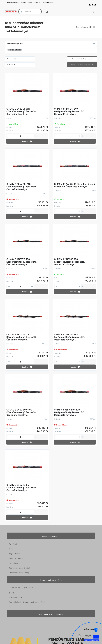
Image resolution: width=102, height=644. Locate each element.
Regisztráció (14, 554)
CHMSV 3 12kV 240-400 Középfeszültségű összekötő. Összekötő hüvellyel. (69, 337)
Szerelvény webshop (51, 536)
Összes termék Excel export (82, 59)
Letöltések (13, 563)
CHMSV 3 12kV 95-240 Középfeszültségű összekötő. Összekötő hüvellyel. (69, 111)
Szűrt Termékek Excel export (82, 65)
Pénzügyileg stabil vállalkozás (51, 614)
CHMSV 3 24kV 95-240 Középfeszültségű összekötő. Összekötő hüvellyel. (22, 111)
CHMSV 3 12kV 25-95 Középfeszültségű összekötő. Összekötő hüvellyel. (75, 185)
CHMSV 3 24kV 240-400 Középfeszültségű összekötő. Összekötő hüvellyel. (22, 412)
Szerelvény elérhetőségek (20, 573)
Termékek (13, 544)
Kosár (11, 549)
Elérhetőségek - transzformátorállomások (27, 602)
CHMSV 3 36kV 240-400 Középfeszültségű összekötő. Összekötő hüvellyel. (69, 412)
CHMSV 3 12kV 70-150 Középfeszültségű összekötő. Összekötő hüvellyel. (22, 262)
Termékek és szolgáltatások (21, 588)
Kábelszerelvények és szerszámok (19, 2)
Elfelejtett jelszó (16, 558)
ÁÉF (10, 607)
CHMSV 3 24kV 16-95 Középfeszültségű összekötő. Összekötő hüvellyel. (22, 488)
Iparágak (13, 592)
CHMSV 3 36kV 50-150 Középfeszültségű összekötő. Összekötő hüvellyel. (22, 337)
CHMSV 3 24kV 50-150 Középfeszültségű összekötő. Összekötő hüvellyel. (69, 262)
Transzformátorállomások (44, 2)
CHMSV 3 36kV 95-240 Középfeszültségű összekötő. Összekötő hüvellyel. (22, 187)
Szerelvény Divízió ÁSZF (19, 568)
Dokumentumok (15, 597)
